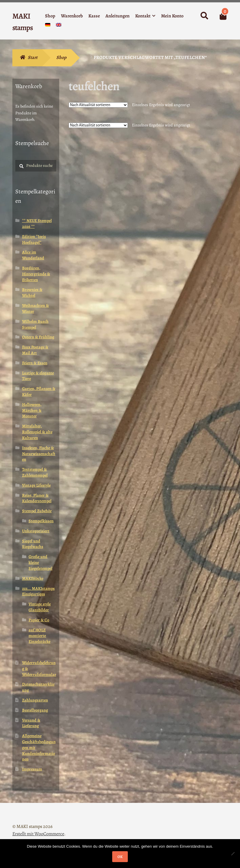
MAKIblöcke (33, 578)
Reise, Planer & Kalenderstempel (37, 498)
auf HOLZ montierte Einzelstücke (39, 636)
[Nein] (233, 854)
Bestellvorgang (35, 710)
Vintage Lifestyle (36, 485)
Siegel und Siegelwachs (33, 544)
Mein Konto (172, 16)
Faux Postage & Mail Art (35, 350)
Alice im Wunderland (33, 255)
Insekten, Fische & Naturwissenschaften (39, 454)
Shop (50, 16)
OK (120, 857)
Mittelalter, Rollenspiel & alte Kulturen (37, 432)
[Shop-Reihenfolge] (98, 105)
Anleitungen (117, 16)
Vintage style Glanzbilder (40, 607)
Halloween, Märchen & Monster (32, 410)
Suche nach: (204, 16)
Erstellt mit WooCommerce (38, 834)
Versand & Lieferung (31, 723)
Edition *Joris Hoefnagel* (34, 239)
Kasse (94, 16)
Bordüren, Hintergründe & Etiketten (36, 274)
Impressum (32, 769)
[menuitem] (48, 26)
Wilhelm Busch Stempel (35, 324)
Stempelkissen (41, 521)
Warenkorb (72, 16)
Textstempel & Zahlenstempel (35, 472)
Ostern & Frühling (38, 337)
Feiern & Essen (35, 363)
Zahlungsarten (35, 700)
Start (33, 57)
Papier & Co (39, 620)
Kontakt (143, 16)
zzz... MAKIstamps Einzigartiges (38, 591)
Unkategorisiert (36, 531)
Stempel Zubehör (37, 511)
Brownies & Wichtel (32, 293)
